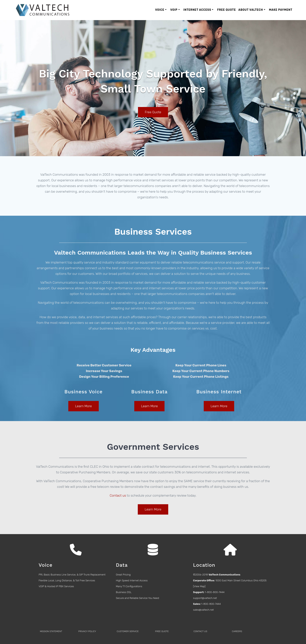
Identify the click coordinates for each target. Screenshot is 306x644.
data (82, 317)
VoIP (174, 10)
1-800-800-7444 (215, 592)
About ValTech (251, 10)
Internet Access (197, 10)
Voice (160, 10)
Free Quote (227, 10)
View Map (199, 586)
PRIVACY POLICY (87, 631)
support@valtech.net (205, 598)
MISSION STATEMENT (51, 631)
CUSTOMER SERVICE (128, 631)
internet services (106, 317)
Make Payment (281, 10)
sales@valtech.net (203, 610)
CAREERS (237, 631)
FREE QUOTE (162, 631)
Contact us (118, 495)
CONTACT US (200, 631)
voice (73, 317)
